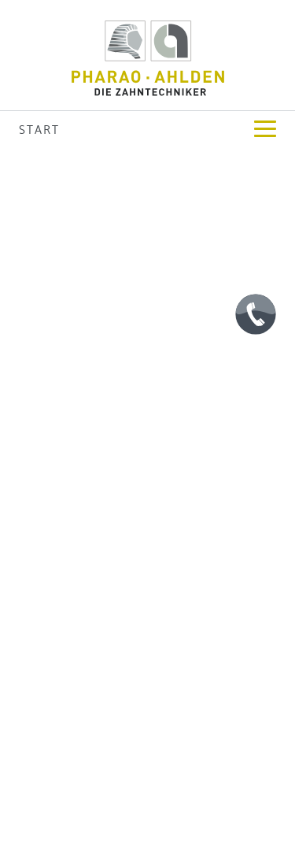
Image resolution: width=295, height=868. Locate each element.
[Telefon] (256, 314)
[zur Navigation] (265, 128)
